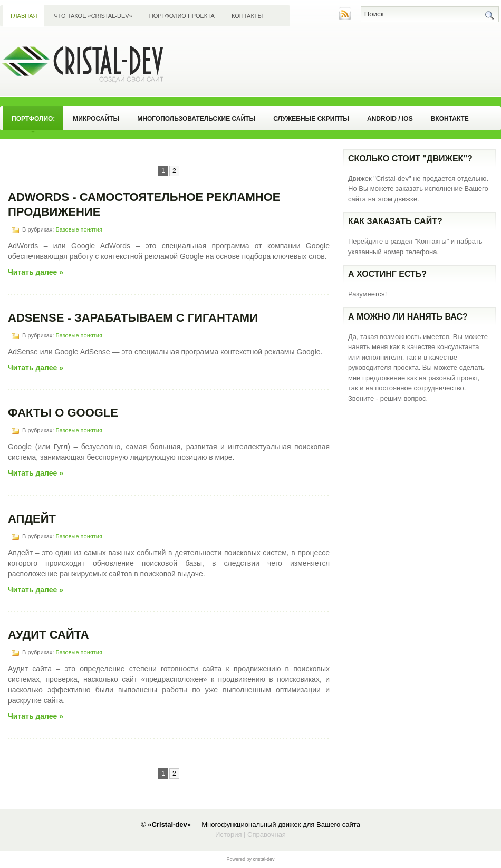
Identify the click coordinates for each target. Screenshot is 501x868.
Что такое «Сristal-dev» (93, 16)
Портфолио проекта (182, 16)
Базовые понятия (79, 229)
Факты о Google (63, 413)
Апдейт (32, 519)
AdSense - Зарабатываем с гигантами (133, 318)
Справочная (267, 835)
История (228, 835)
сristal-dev (264, 859)
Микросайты (96, 119)
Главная (24, 16)
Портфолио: (33, 119)
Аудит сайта (49, 635)
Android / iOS (390, 119)
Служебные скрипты (311, 119)
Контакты (247, 16)
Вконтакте (450, 119)
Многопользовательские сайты (196, 119)
